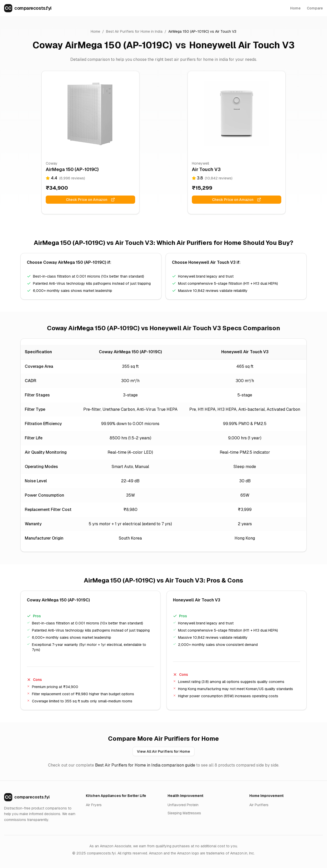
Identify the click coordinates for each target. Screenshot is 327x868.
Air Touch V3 (226, 31)
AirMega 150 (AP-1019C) (189, 31)
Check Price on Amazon (90, 200)
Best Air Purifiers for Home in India (134, 31)
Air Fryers (94, 805)
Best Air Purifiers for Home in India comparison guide (145, 765)
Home (295, 8)
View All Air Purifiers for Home (163, 751)
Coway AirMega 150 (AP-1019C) (102, 45)
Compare (315, 8)
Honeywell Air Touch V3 (242, 45)
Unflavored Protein (183, 805)
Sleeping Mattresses (184, 813)
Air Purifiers (259, 805)
